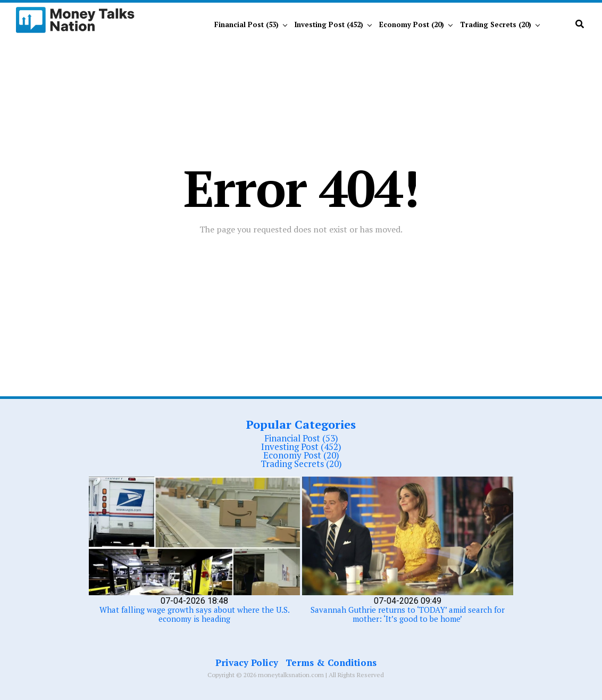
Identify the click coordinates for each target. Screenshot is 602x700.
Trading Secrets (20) (496, 24)
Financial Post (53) (246, 24)
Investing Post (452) (329, 24)
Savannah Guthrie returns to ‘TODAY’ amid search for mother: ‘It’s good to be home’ (408, 614)
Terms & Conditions (331, 662)
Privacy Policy (247, 662)
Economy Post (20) (412, 24)
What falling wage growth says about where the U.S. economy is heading (195, 614)
